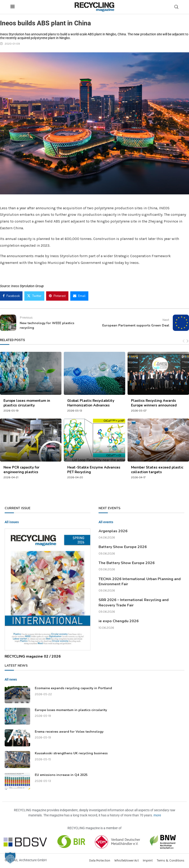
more (157, 815)
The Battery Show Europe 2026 (127, 563)
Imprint (148, 860)
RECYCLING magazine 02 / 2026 (33, 656)
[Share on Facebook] (11, 296)
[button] (10, 858)
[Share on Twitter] (34, 296)
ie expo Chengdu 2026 (119, 621)
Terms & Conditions (171, 860)
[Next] (187, 341)
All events (106, 522)
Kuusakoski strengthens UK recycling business (71, 753)
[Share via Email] (79, 296)
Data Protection (100, 860)
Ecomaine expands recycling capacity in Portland (73, 688)
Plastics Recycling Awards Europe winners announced (154, 403)
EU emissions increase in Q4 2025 (61, 775)
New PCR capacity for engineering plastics (21, 470)
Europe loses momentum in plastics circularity (27, 403)
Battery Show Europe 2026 (123, 547)
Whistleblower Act (127, 860)
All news (11, 679)
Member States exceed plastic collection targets (157, 470)
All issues (12, 522)
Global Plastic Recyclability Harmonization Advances (91, 403)
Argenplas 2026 (113, 531)
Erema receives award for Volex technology (69, 732)
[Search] (176, 7)
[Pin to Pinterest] (57, 296)
